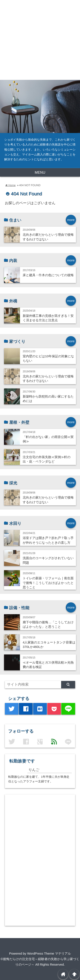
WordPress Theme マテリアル (49, 953)
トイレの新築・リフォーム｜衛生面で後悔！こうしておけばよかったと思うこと (48, 583)
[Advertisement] (40, 40)
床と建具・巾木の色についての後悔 (48, 275)
